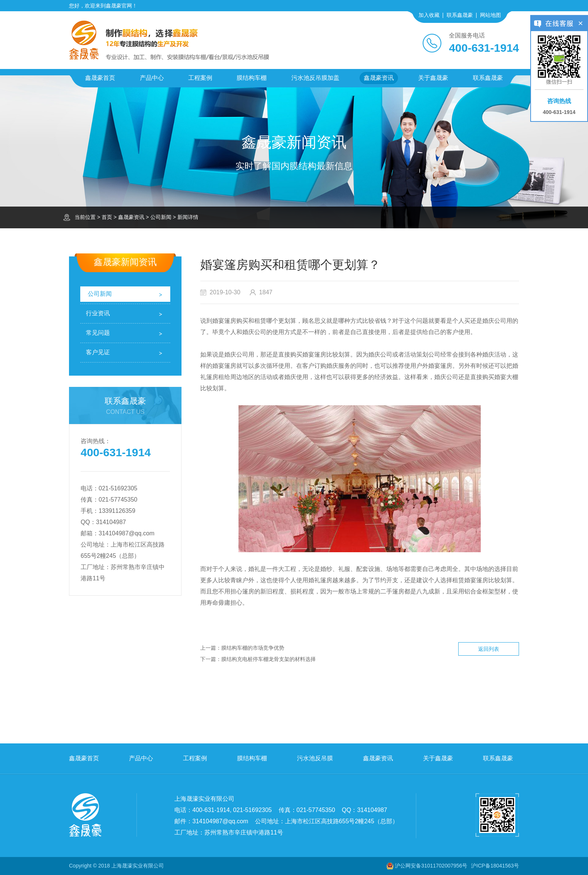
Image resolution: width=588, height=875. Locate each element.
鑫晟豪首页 (100, 78)
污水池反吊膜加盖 (315, 78)
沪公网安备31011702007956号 (431, 866)
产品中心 (152, 78)
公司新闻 (161, 217)
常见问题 (98, 333)
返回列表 (489, 649)
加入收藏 (429, 15)
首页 (107, 217)
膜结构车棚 (252, 78)
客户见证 (98, 352)
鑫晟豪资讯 (379, 78)
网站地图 (490, 15)
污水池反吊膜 (315, 758)
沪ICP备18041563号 (495, 866)
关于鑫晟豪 (433, 78)
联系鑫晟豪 (460, 15)
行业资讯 (98, 313)
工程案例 (200, 78)
